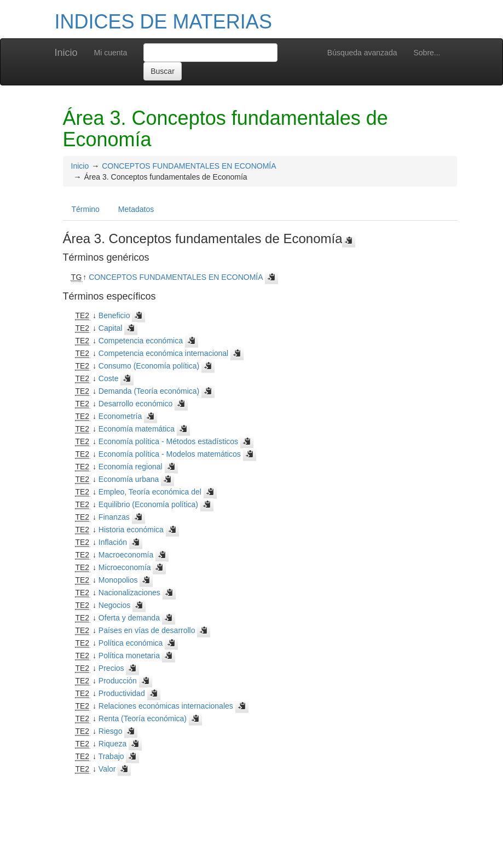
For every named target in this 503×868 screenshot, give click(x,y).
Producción (118, 681)
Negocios (114, 605)
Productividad (122, 693)
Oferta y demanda (129, 618)
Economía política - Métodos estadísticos (168, 441)
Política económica (131, 643)
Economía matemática (137, 429)
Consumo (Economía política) (149, 366)
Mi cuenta (111, 53)
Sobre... (427, 53)
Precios (111, 668)
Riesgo (111, 731)
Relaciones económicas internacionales (166, 706)
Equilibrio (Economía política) (148, 504)
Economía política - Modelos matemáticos (170, 454)
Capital (111, 328)
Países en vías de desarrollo (147, 630)
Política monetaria (129, 656)
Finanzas (114, 517)
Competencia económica (141, 341)
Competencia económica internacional (163, 353)
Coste (109, 378)
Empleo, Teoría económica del (150, 492)
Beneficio (114, 315)
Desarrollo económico (135, 404)
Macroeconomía (126, 555)
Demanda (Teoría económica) (149, 391)
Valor (107, 769)
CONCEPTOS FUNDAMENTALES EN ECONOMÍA (189, 166)
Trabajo (111, 756)
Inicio (66, 53)
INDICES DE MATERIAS (163, 22)
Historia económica (131, 530)
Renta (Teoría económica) (143, 718)
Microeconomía (125, 567)
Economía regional (131, 467)
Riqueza (112, 744)
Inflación (113, 542)
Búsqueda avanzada (362, 53)
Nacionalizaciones (129, 593)
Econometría (120, 416)
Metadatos (136, 209)
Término (86, 209)
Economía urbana (129, 479)
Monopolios (118, 580)
